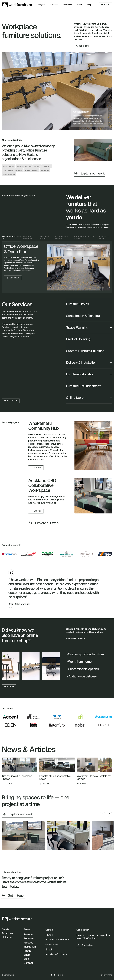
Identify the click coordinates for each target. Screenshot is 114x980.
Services (54, 5)
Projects (42, 5)
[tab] (11, 247)
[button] (89, 315)
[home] (17, 5)
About (79, 5)
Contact (28, 965)
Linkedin (7, 939)
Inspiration (67, 5)
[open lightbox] (23, 836)
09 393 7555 (51, 953)
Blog (26, 961)
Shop (89, 5)
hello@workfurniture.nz (57, 963)
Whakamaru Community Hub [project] (43, 428)
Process (28, 945)
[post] (19, 774)
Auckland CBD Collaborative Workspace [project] (42, 487)
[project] (93, 447)
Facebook (8, 935)
